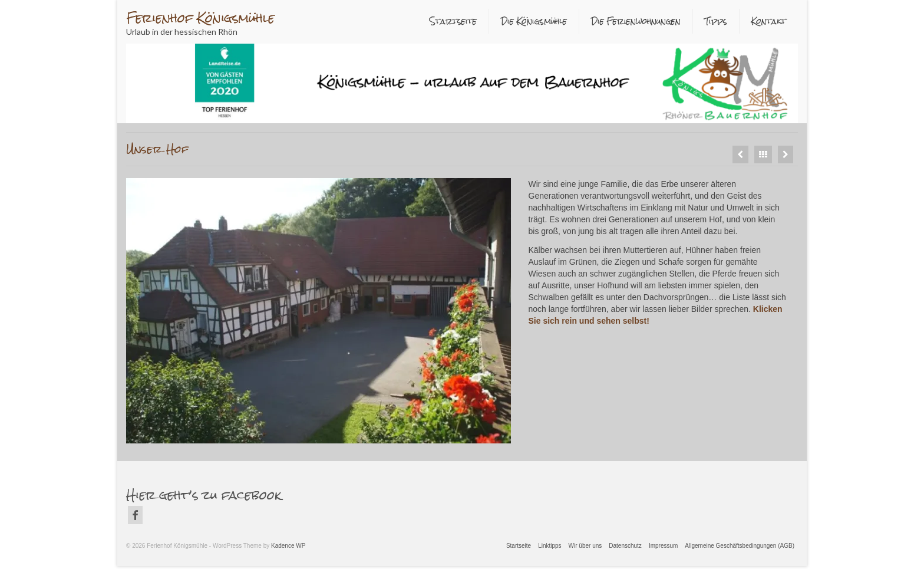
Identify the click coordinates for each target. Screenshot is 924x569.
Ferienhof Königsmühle (200, 18)
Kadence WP (288, 546)
